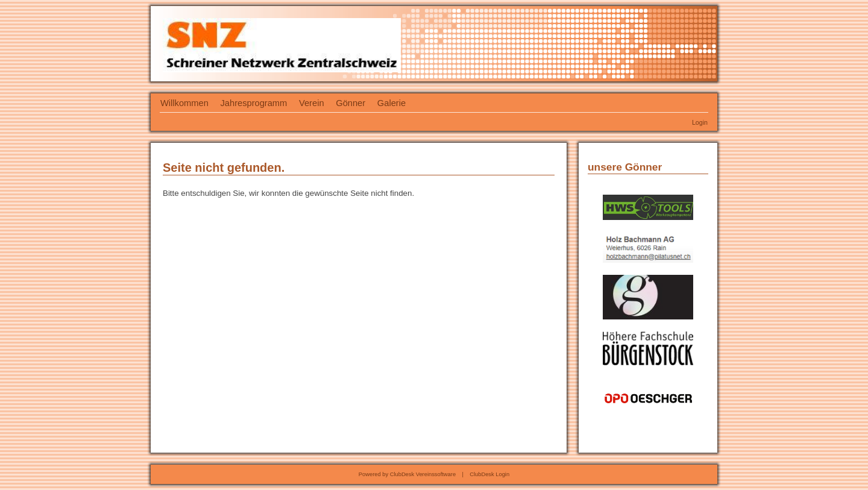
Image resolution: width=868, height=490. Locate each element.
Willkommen (184, 103)
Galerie (392, 103)
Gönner (351, 103)
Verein (312, 103)
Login (700, 122)
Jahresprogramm (254, 103)
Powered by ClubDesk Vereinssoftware (407, 474)
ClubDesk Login (489, 474)
